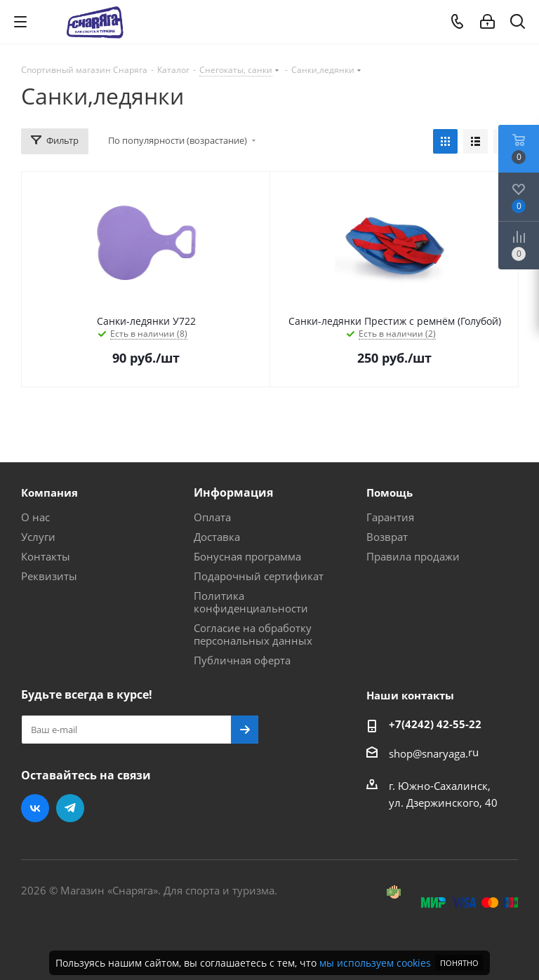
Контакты (46, 556)
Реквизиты (49, 576)
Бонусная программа (247, 556)
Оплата (212, 517)
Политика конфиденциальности (251, 602)
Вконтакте (35, 808)
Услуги (38, 537)
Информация (233, 492)
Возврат (387, 537)
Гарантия (390, 517)
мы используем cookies (375, 963)
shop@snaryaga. (428, 753)
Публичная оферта (242, 660)
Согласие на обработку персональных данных (253, 634)
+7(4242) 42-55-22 (435, 724)
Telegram (70, 808)
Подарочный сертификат (259, 576)
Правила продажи (413, 556)
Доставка (217, 537)
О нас (35, 517)
